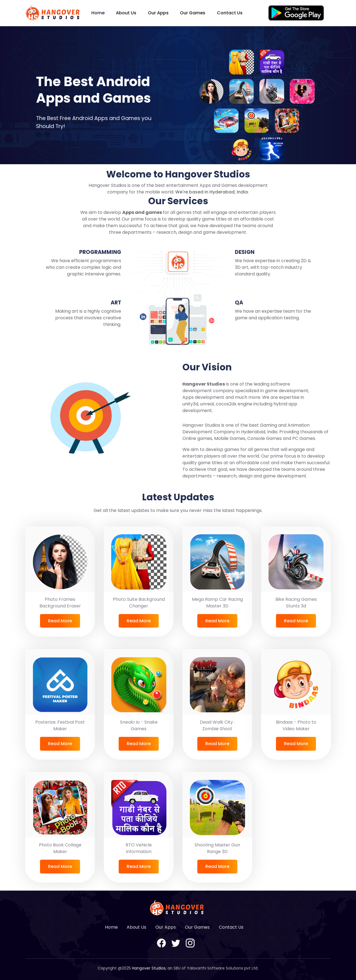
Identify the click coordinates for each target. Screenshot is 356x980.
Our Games (193, 13)
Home (98, 13)
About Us (126, 13)
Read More (60, 621)
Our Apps (158, 13)
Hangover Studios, (149, 968)
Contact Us (230, 13)
